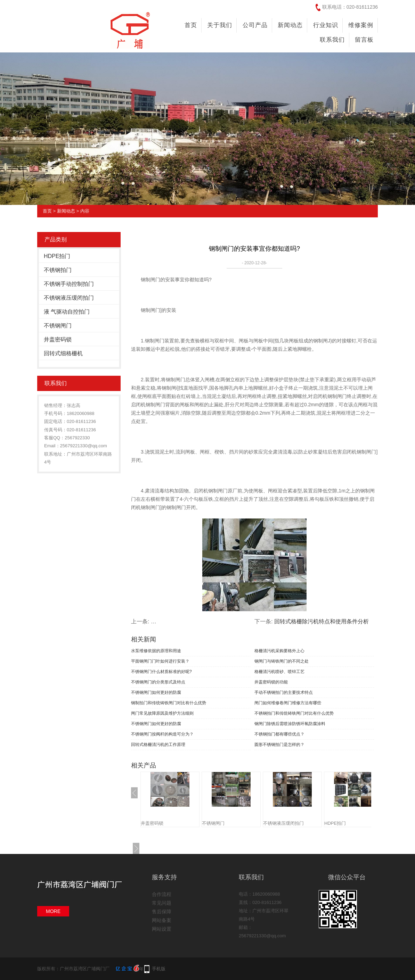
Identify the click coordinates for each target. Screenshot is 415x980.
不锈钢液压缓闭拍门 (69, 298)
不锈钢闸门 (58, 326)
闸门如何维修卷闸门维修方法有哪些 (288, 703)
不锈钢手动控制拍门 (69, 284)
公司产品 (255, 25)
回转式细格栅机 (63, 353)
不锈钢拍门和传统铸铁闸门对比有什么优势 (294, 713)
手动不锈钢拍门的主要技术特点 (284, 692)
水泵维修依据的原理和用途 (156, 651)
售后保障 (162, 912)
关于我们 (220, 25)
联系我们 (332, 40)
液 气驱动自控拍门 (67, 312)
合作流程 (162, 894)
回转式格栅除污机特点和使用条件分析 (322, 621)
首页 (191, 25)
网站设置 (162, 929)
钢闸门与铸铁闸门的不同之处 (282, 661)
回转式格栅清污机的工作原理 (158, 745)
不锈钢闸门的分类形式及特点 (158, 682)
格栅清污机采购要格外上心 (279, 651)
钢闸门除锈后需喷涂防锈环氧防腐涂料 (290, 724)
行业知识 (326, 25)
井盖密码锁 (58, 339)
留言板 (364, 40)
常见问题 (162, 903)
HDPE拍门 (57, 256)
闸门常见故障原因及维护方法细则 (162, 713)
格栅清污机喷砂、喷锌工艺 (279, 672)
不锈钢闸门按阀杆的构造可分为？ (162, 734)
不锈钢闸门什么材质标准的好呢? (161, 672)
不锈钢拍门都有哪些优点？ (279, 734)
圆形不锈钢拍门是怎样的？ (279, 745)
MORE (53, 911)
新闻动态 (290, 25)
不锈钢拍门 (58, 270)
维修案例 (361, 25)
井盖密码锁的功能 (271, 682)
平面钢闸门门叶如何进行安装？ (160, 661)
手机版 (159, 969)
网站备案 (162, 920)
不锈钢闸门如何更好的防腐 (156, 692)
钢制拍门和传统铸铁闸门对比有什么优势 (169, 703)
